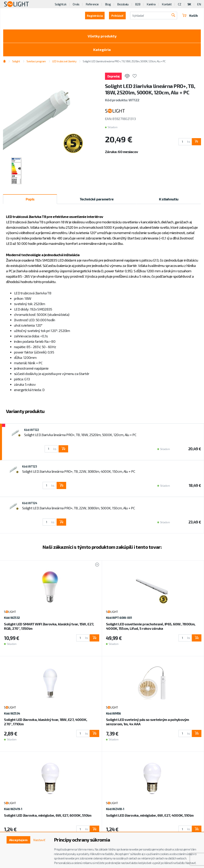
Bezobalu (123, 4)
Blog (108, 4)
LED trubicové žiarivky (64, 61)
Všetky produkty (102, 36)
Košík (190, 15)
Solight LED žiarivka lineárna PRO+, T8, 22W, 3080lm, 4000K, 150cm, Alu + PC (79, 471)
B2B (138, 4)
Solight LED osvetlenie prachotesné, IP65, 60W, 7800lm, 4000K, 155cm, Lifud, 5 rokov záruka (151, 626)
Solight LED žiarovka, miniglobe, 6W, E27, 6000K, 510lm (48, 815)
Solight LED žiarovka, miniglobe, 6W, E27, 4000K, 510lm (150, 815)
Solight (16, 61)
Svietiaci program (36, 61)
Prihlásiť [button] (117, 16)
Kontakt (167, 4)
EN (199, 4)
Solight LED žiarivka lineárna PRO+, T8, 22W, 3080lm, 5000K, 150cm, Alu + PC (78, 508)
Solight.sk (61, 4)
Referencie (92, 4)
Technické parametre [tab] (97, 199)
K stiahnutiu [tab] (169, 199)
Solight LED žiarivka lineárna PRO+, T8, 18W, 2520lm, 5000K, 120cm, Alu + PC (124, 61)
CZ (179, 4)
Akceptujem (18, 840)
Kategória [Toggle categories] (102, 50)
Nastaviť (39, 840)
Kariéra (151, 4)
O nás (76, 4)
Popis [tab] (30, 199)
